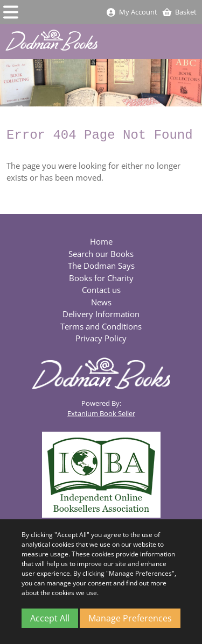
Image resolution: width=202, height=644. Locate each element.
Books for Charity (101, 278)
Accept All (50, 618)
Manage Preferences (130, 618)
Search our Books (101, 254)
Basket (179, 12)
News (101, 302)
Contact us (101, 290)
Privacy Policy (101, 338)
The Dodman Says (101, 266)
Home (101, 241)
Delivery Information (101, 314)
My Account (131, 12)
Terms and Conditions (101, 326)
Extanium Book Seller (101, 413)
